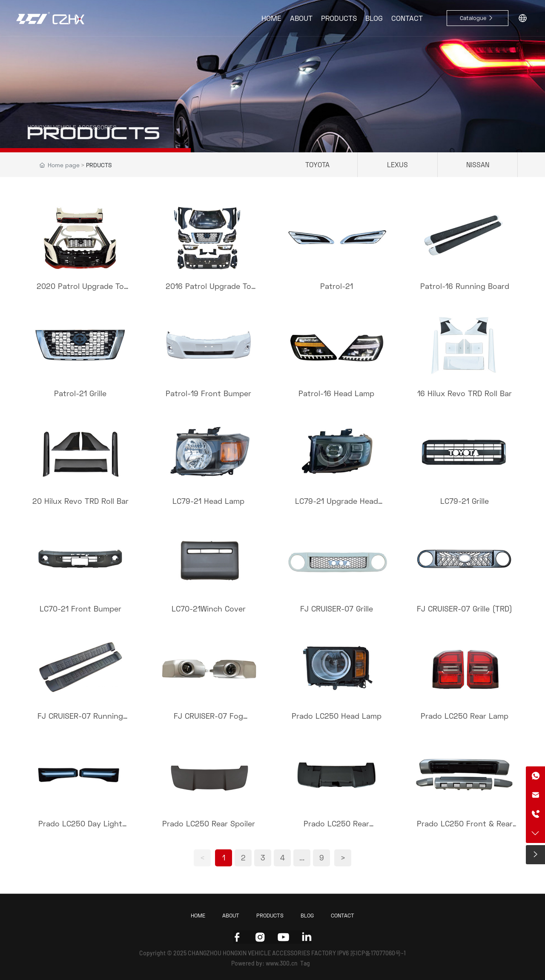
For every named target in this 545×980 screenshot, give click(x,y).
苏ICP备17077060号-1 (378, 953)
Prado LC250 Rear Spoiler (209, 823)
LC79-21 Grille (465, 501)
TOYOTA (317, 164)
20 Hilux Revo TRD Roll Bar (80, 501)
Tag (305, 963)
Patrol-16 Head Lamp (336, 393)
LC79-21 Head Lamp (208, 501)
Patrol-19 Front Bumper (208, 393)
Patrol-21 (337, 286)
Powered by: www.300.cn (264, 963)
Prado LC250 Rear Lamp (465, 716)
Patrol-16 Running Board (465, 286)
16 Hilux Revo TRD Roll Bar (465, 393)
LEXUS (397, 164)
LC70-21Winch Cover (209, 609)
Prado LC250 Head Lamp (337, 716)
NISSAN (478, 164)
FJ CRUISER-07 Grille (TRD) (465, 609)
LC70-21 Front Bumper (80, 609)
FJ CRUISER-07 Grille (337, 609)
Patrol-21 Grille (80, 393)
